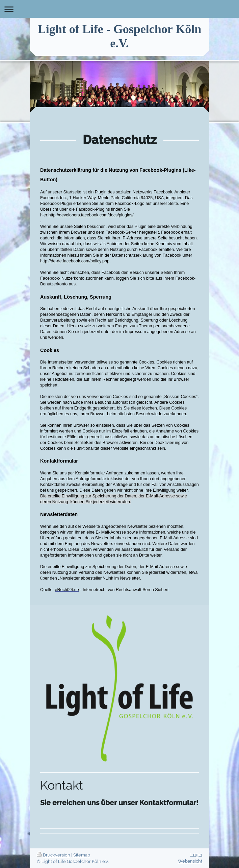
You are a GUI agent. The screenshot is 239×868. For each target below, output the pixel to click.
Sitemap (82, 855)
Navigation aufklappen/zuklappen (120, 9)
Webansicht (190, 861)
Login (196, 855)
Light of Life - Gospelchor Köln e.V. (120, 36)
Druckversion (54, 855)
